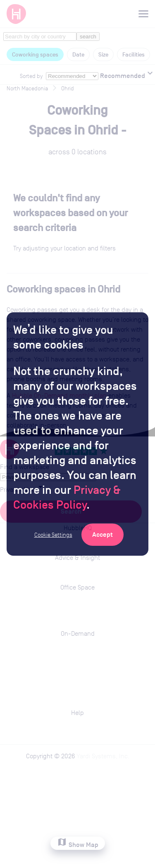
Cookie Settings (53, 535)
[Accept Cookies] (103, 535)
